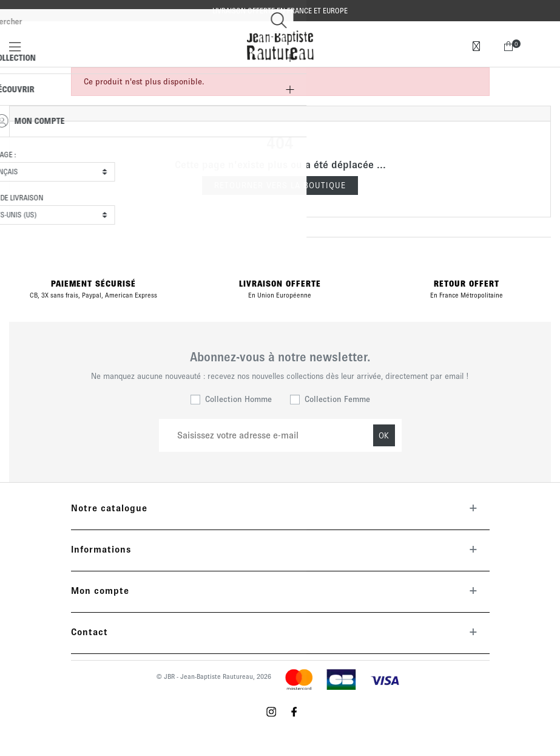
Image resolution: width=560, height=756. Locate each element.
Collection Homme (238, 399)
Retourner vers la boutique (280, 186)
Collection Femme (337, 399)
